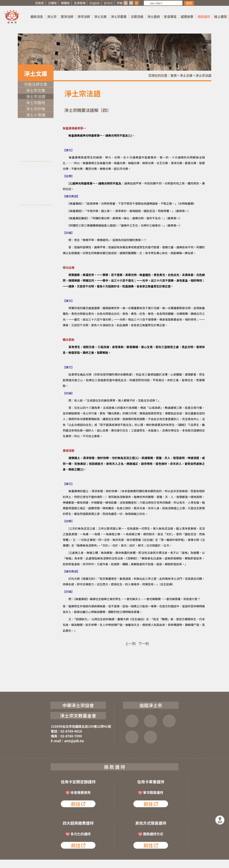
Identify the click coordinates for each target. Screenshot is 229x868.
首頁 (174, 75)
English (95, 3)
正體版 (52, 3)
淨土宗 (52, 17)
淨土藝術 (154, 17)
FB (132, 721)
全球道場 (80, 3)
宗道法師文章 (36, 84)
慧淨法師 (67, 17)
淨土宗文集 (36, 90)
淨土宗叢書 (119, 17)
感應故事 (187, 17)
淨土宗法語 (204, 75)
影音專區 (170, 17)
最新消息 (37, 17)
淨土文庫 (100, 17)
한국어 (108, 3)
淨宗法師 (84, 17)
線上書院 (220, 17)
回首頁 (40, 3)
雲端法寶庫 (132, 737)
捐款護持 (204, 17)
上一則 (130, 643)
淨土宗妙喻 (36, 109)
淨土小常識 (36, 115)
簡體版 (65, 3)
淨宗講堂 (150, 737)
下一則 (144, 643)
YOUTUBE (169, 721)
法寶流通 (137, 17)
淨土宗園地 (36, 102)
